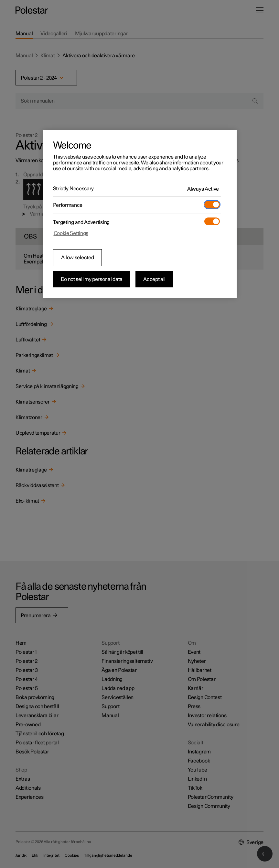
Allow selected (78, 258)
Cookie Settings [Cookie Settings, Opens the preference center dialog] (71, 233)
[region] (140, 214)
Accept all (154, 279)
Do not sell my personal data (92, 279)
